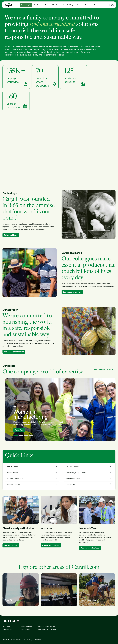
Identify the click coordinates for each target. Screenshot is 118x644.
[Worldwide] (112, 5)
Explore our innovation (51, 545)
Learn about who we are (72, 292)
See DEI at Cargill (11, 545)
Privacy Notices (26, 627)
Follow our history (11, 235)
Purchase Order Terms (47, 629)
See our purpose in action (14, 352)
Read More (19, 430)
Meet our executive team (90, 548)
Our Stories (38, 5)
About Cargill (26, 5)
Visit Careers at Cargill (102, 369)
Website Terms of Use (47, 627)
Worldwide (7, 629)
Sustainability (68, 5)
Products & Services (52, 5)
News (79, 5)
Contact (97, 5)
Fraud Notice (25, 629)
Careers (88, 5)
